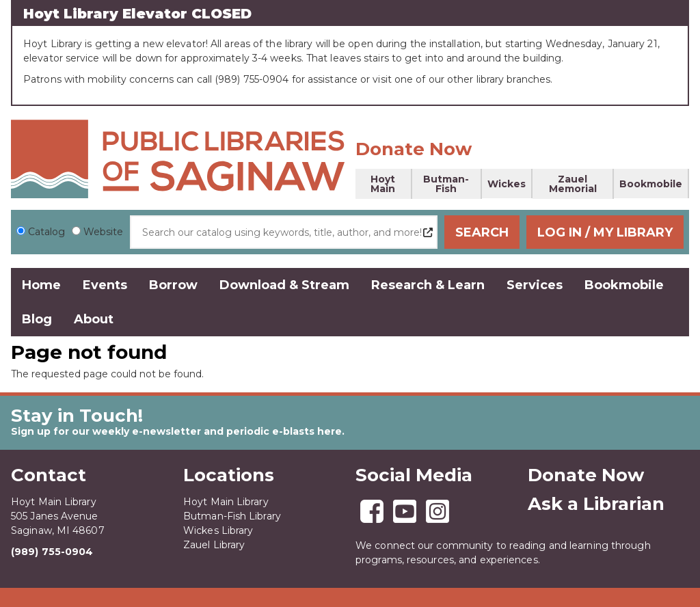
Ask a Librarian (596, 504)
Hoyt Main (383, 184)
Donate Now (414, 149)
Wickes (507, 184)
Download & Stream (284, 285)
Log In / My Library (605, 232)
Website (103, 232)
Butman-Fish (446, 184)
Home (41, 285)
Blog (37, 319)
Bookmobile (651, 184)
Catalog (46, 232)
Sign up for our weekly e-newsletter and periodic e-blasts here (176, 431)
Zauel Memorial (573, 184)
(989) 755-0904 (52, 552)
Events (105, 285)
